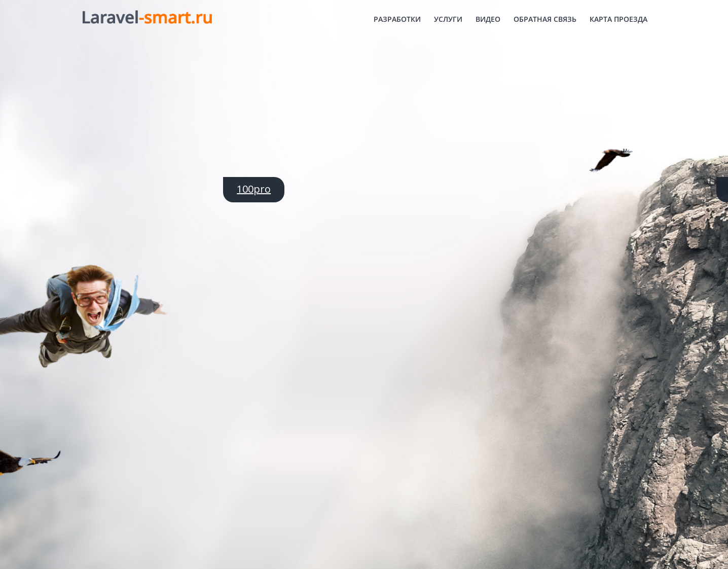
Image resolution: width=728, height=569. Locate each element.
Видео (488, 19)
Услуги (448, 19)
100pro (254, 189)
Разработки (397, 19)
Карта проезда (618, 19)
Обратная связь (545, 19)
